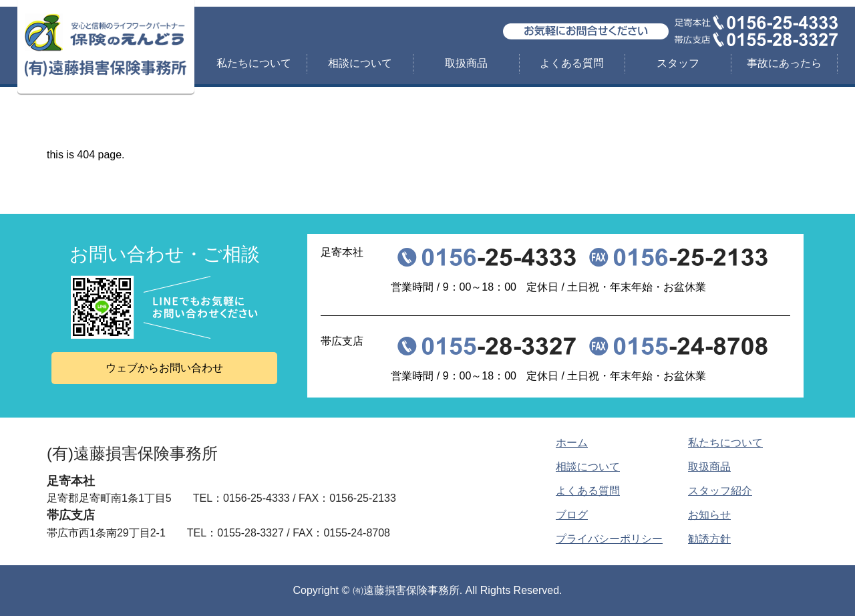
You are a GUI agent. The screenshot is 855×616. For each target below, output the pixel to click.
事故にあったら (784, 63)
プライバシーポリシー (609, 539)
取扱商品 (466, 63)
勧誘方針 (709, 539)
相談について (360, 63)
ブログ (572, 515)
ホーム (572, 443)
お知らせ (709, 515)
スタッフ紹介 (720, 491)
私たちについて (254, 63)
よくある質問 (572, 63)
